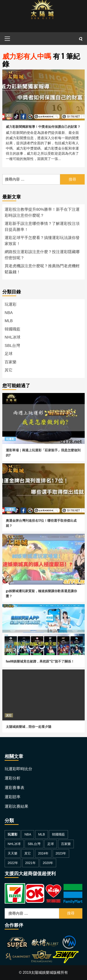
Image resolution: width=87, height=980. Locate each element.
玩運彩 (11, 304)
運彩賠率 (13, 797)
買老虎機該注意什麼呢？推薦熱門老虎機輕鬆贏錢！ (42, 269)
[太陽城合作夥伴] (42, 950)
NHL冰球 (13, 337)
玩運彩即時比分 (18, 769)
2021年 (31, 863)
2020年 (48, 863)
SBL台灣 (12, 346)
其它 (9, 115)
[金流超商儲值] (43, 893)
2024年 (43, 853)
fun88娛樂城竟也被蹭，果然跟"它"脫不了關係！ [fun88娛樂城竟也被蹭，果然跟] (40, 661)
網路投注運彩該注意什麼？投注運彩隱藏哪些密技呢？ (42, 255)
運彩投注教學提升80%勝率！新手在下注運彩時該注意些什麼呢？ (42, 212)
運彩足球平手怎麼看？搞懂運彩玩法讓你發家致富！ (42, 241)
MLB (9, 321)
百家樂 (11, 362)
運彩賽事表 (14, 788)
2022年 (13, 863)
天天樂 (13, 853)
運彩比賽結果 (16, 806)
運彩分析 (13, 778)
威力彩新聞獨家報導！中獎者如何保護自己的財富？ (43, 126)
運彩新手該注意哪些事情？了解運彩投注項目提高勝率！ (42, 227)
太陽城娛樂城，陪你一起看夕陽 (29, 726)
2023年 (61, 853)
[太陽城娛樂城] (42, 16)
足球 (9, 354)
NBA (9, 313)
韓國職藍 (13, 329)
